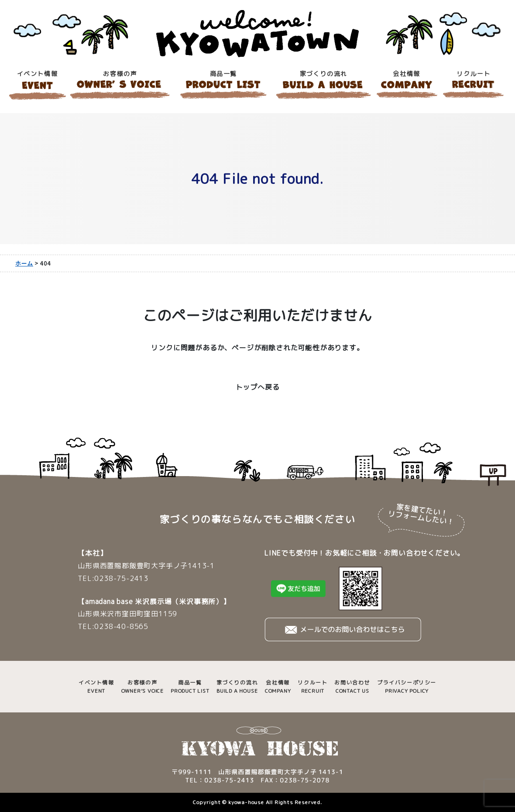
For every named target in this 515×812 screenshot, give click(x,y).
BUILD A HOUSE (237, 686)
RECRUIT (312, 686)
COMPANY (278, 686)
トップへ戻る (258, 387)
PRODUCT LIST (190, 686)
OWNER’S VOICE (142, 686)
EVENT (96, 686)
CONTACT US (352, 686)
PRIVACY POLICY (407, 686)
